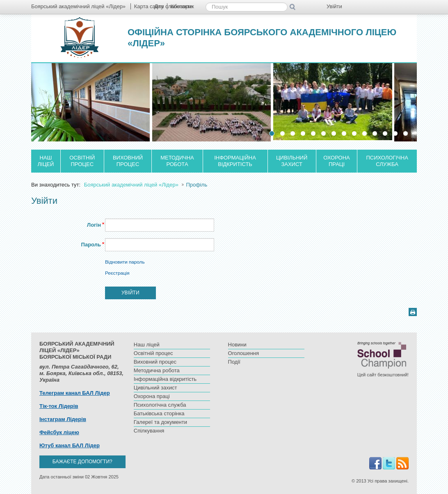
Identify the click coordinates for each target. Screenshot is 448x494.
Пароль (91, 245)
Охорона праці (336, 161)
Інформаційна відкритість (235, 161)
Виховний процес (128, 161)
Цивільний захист (292, 161)
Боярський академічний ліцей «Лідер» (132, 185)
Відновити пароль (125, 262)
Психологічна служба (387, 161)
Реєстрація (117, 273)
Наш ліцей (46, 161)
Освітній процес (82, 161)
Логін (94, 225)
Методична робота (177, 161)
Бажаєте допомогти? (82, 462)
